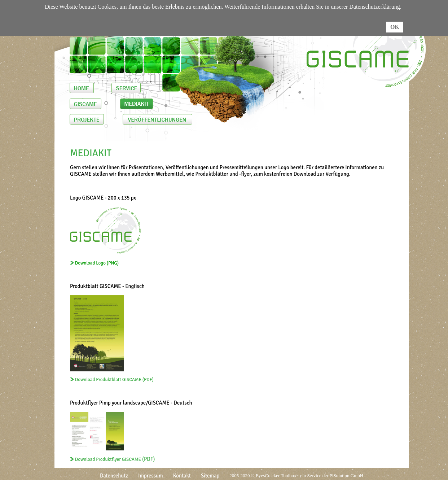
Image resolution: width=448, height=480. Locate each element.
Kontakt (182, 476)
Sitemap (210, 476)
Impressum (151, 476)
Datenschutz (114, 476)
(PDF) (112, 459)
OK (395, 27)
